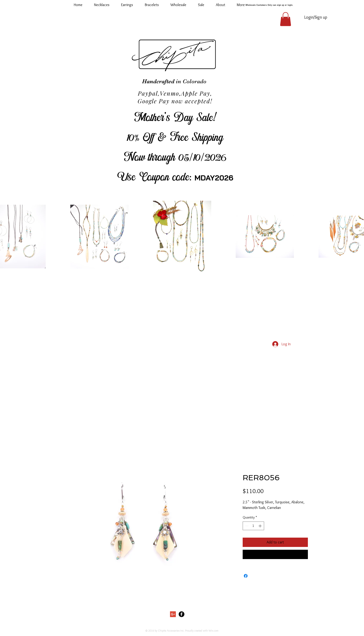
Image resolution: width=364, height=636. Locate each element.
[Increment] (260, 526)
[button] (178, 5)
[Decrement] (246, 526)
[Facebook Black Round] (182, 614)
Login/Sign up (316, 17)
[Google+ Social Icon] (173, 614)
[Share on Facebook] (246, 576)
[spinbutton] (253, 526)
